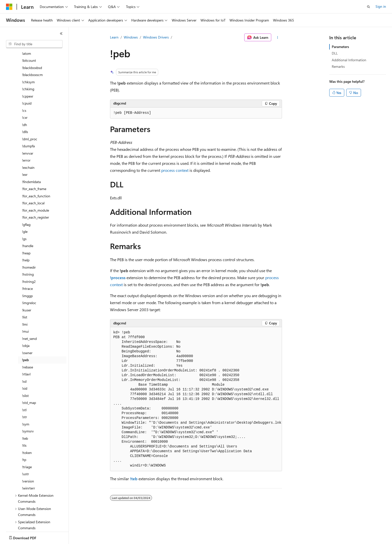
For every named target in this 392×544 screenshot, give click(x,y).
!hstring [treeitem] (28, 245)
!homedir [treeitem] (29, 238)
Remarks (338, 66)
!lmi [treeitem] (25, 295)
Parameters (340, 47)
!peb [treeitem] (25, 331)
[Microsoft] (9, 7)
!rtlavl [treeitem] (26, 345)
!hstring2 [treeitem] (29, 252)
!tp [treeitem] (24, 430)
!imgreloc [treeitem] (29, 274)
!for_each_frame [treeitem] (34, 159)
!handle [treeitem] (28, 216)
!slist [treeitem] (25, 366)
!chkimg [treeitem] (28, 60)
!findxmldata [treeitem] (31, 152)
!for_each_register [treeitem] (35, 188)
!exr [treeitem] (25, 145)
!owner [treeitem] (27, 324)
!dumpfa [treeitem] (28, 117)
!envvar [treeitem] (28, 124)
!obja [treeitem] (26, 316)
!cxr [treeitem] (25, 88)
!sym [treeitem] (26, 395)
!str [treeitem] (24, 388)
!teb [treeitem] (25, 409)
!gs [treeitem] (24, 209)
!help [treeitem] (26, 231)
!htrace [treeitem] (27, 259)
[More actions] (278, 38)
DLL (335, 53)
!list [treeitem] (25, 288)
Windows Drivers (156, 37)
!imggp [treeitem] (27, 266)
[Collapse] (61, 34)
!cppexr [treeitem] (28, 67)
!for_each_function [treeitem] (36, 167)
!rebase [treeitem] (27, 338)
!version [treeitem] (28, 452)
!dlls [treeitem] (25, 102)
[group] (196, 399)
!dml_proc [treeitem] (30, 110)
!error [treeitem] (26, 131)
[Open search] (368, 7)
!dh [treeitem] (24, 95)
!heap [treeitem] (26, 224)
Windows (131, 37)
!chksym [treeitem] (28, 53)
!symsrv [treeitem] (28, 402)
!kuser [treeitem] (27, 281)
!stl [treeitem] (24, 381)
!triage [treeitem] (27, 438)
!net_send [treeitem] (29, 309)
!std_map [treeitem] (29, 373)
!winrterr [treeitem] (28, 459)
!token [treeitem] (27, 423)
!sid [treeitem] (25, 359)
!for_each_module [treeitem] (35, 181)
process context (175, 170)
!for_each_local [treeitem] (33, 174)
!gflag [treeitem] (26, 195)
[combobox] (34, 44)
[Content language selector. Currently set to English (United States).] (29, 537)
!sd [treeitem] (24, 352)
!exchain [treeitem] (28, 138)
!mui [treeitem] (25, 302)
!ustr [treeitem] (25, 445)
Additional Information (349, 60)
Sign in (381, 6)
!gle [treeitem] (25, 202)
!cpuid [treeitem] (27, 74)
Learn (114, 37)
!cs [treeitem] (24, 81)
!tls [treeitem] (24, 416)
